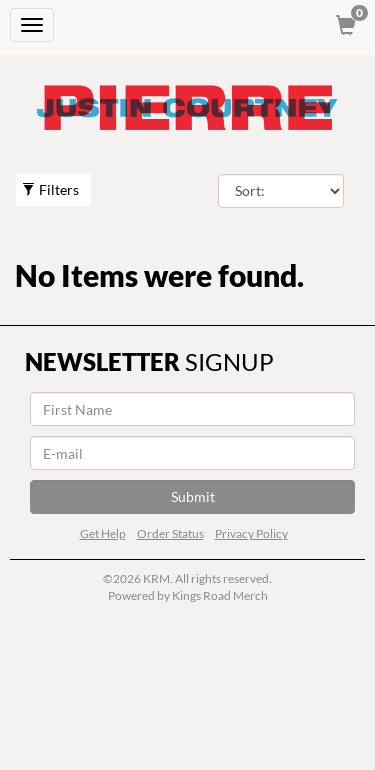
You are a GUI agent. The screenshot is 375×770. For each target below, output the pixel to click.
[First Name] (192, 409)
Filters (50, 189)
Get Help (103, 533)
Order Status (170, 533)
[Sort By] (281, 191)
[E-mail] (192, 453)
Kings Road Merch (220, 595)
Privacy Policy (251, 533)
